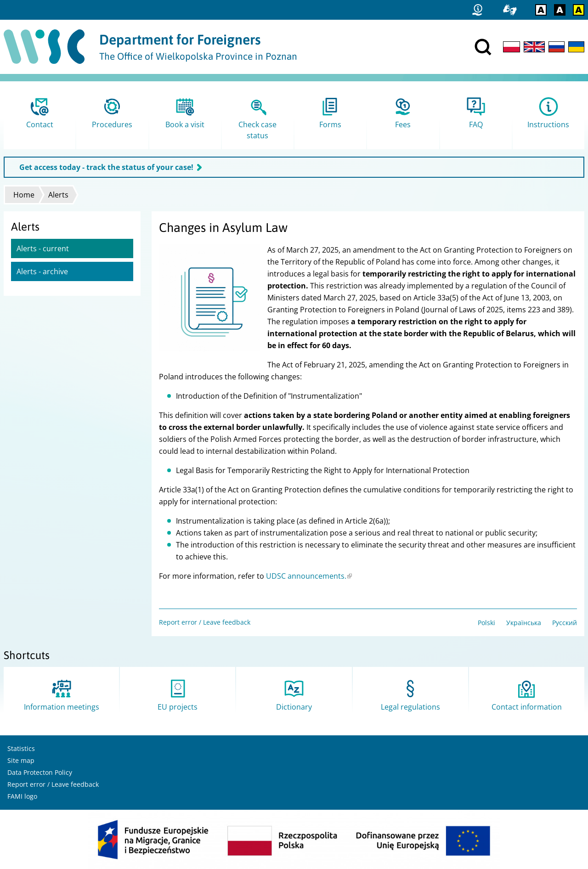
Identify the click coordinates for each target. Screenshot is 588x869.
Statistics (21, 748)
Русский (565, 623)
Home (24, 195)
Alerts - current (43, 248)
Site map (21, 760)
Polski (486, 623)
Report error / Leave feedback (205, 622)
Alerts (58, 195)
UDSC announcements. (309, 576)
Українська (524, 623)
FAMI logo (22, 796)
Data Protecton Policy (40, 772)
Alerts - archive (42, 271)
